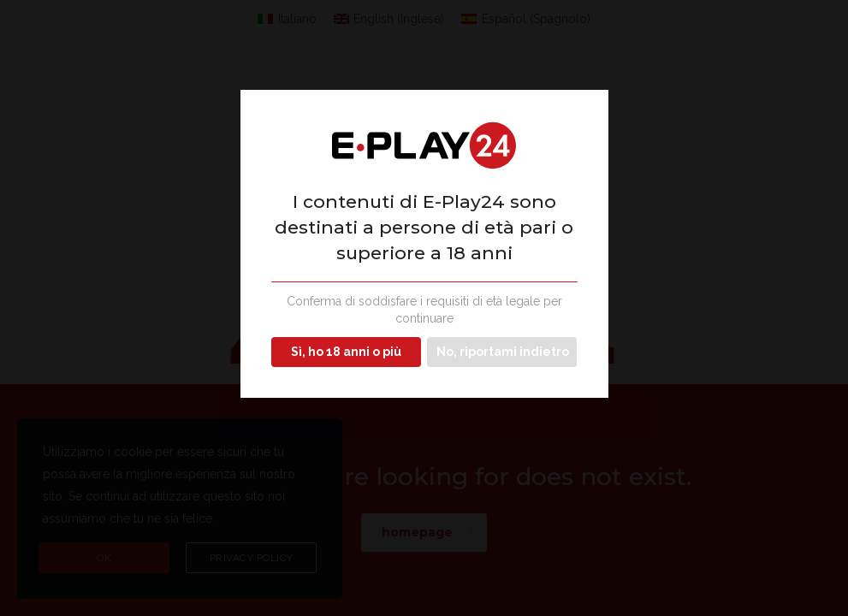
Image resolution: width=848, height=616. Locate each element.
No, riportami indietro (503, 352)
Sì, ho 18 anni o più (346, 352)
